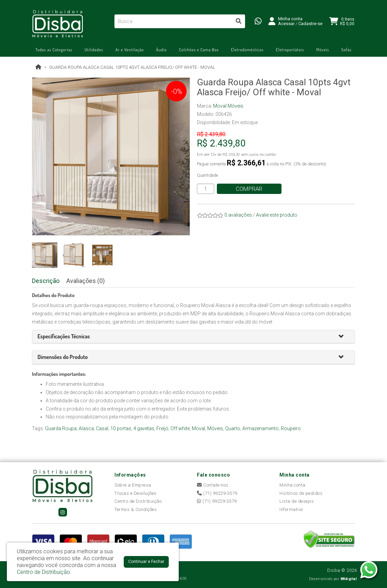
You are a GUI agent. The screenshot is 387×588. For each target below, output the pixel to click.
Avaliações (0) (86, 281)
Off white (180, 428)
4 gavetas (144, 428)
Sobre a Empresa (133, 485)
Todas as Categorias (54, 50)
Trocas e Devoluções (136, 493)
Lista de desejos (297, 501)
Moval (198, 428)
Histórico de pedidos (301, 493)
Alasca (86, 428)
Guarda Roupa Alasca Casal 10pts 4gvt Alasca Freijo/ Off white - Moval (132, 67)
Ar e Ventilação (130, 50)
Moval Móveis (228, 106)
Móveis (323, 50)
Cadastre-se (310, 24)
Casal (102, 428)
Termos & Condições (136, 509)
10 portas (121, 428)
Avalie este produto (277, 215)
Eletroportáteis (290, 50)
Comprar (250, 189)
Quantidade (207, 175)
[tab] (193, 337)
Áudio (161, 50)
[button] (344, 337)
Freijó (162, 428)
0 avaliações (238, 215)
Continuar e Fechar (146, 562)
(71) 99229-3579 (217, 493)
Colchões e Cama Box (199, 50)
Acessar (286, 24)
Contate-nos (213, 485)
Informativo (291, 509)
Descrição (46, 281)
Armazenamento (261, 428)
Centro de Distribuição (138, 501)
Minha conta (292, 485)
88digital (349, 579)
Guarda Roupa (61, 428)
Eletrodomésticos (247, 50)
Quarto (233, 428)
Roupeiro (291, 428)
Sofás (346, 50)
